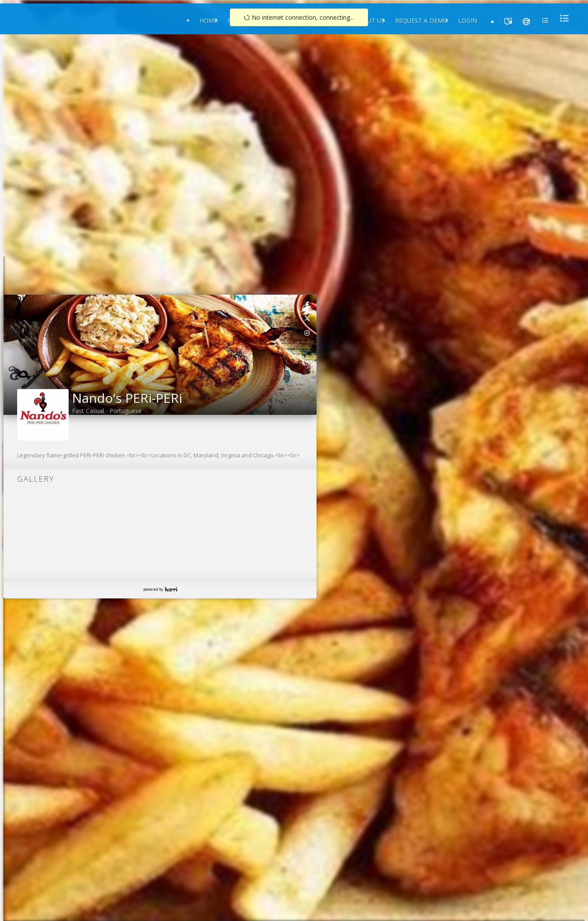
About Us (369, 20)
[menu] (562, 18)
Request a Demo (421, 20)
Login (467, 20)
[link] (308, 304)
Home (208, 20)
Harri (171, 589)
